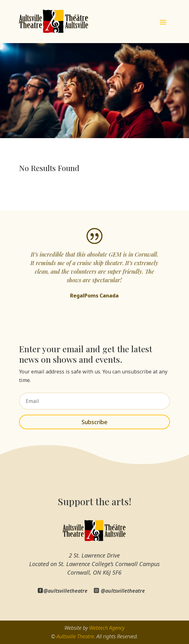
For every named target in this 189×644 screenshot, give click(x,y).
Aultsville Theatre (75, 636)
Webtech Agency (107, 628)
